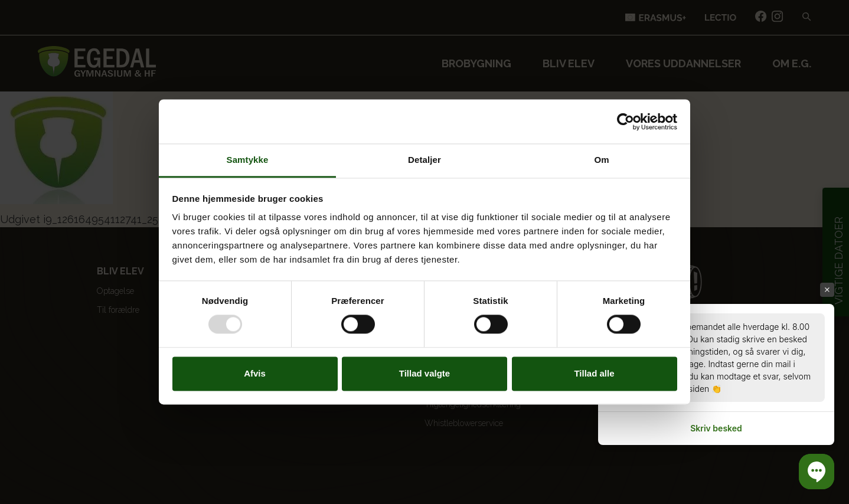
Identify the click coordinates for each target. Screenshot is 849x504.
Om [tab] (601, 160)
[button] (817, 472)
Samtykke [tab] (248, 160)
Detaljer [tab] (424, 160)
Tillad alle (594, 373)
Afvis (255, 373)
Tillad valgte (424, 373)
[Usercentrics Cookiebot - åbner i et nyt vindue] (626, 122)
